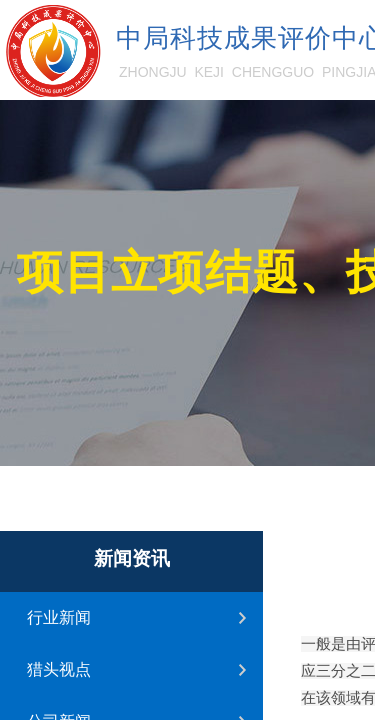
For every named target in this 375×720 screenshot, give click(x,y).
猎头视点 (59, 669)
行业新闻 (59, 617)
